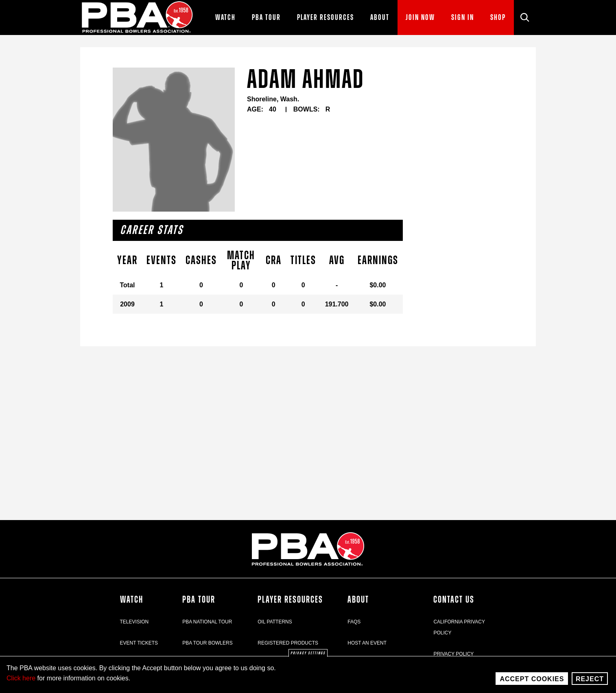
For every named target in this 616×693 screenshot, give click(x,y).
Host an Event (367, 643)
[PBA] (138, 17)
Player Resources (290, 600)
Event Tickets (139, 643)
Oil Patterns (275, 622)
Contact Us (454, 600)
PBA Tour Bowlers (208, 643)
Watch (132, 600)
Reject (590, 679)
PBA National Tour (207, 622)
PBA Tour (199, 600)
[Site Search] (525, 17)
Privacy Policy (453, 654)
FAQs (354, 622)
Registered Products (288, 643)
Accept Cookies (532, 679)
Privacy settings (308, 653)
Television (134, 622)
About (358, 600)
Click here (21, 678)
